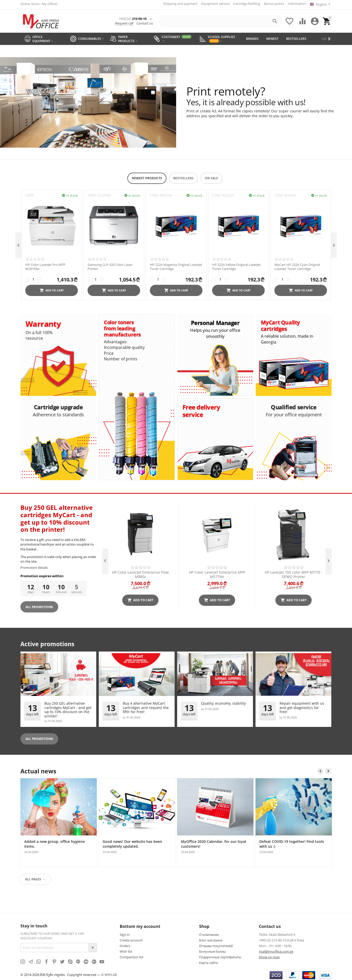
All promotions (39, 737)
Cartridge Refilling (245, 4)
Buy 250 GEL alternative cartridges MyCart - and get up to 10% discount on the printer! (68, 708)
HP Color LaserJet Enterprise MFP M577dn (217, 573)
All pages (33, 878)
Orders (125, 944)
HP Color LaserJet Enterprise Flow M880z (140, 573)
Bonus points (272, 4)
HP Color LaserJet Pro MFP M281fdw (45, 265)
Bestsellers (183, 176)
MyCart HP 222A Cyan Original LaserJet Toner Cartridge (297, 265)
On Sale (211, 176)
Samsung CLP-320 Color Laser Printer (110, 265)
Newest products (147, 176)
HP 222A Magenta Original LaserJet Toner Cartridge (176, 265)
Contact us (145, 22)
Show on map (269, 955)
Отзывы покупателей (216, 944)
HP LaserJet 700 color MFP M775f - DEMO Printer (294, 573)
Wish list (126, 950)
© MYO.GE (109, 973)
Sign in (125, 933)
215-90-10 (123, 17)
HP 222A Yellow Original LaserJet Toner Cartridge (236, 265)
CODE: (30, 193)
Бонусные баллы (212, 950)
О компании (209, 933)
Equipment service (213, 4)
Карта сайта (208, 961)
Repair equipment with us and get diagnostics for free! (302, 706)
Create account (131, 939)
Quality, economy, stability (223, 702)
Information (295, 4)
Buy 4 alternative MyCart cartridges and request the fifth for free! (146, 706)
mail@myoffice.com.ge (276, 950)
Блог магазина (211, 939)
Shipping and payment (178, 4)
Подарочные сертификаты (220, 955)
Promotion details (34, 566)
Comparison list (132, 955)
